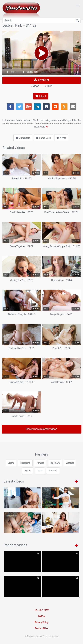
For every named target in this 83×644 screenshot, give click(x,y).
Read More (41, 127)
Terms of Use (42, 628)
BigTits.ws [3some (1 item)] (55, 463)
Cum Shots (23, 138)
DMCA (41, 616)
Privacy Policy (41, 622)
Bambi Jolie (43, 138)
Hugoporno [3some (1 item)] (25, 463)
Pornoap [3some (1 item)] (40, 463)
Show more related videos (42, 429)
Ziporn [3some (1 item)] (11, 463)
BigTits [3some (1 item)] (28, 471)
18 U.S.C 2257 (41, 610)
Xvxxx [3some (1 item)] (40, 471)
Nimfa (61, 138)
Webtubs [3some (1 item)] (70, 463)
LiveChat (41, 80)
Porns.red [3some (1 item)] (53, 471)
